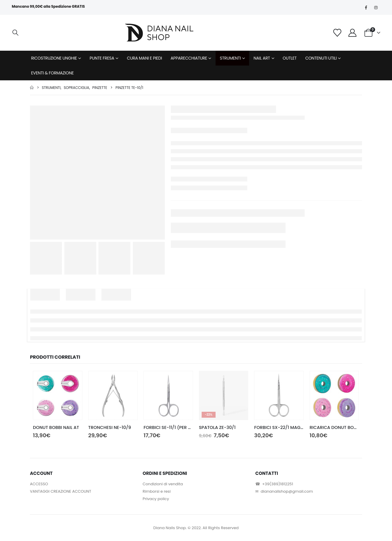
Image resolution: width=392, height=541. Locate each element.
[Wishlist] (337, 33)
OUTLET (290, 58)
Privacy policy (156, 499)
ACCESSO (39, 484)
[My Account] (352, 33)
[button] (15, 33)
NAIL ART (262, 58)
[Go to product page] (58, 396)
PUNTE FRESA (102, 58)
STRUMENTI (230, 58)
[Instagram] (376, 7)
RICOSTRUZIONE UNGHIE (54, 58)
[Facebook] (366, 7)
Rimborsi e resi (157, 491)
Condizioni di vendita (163, 484)
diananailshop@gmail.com (287, 491)
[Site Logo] (159, 33)
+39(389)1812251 (278, 484)
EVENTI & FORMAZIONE (52, 73)
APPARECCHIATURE (189, 58)
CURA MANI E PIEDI (144, 58)
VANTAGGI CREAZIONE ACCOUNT (60, 491)
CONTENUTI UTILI (321, 58)
